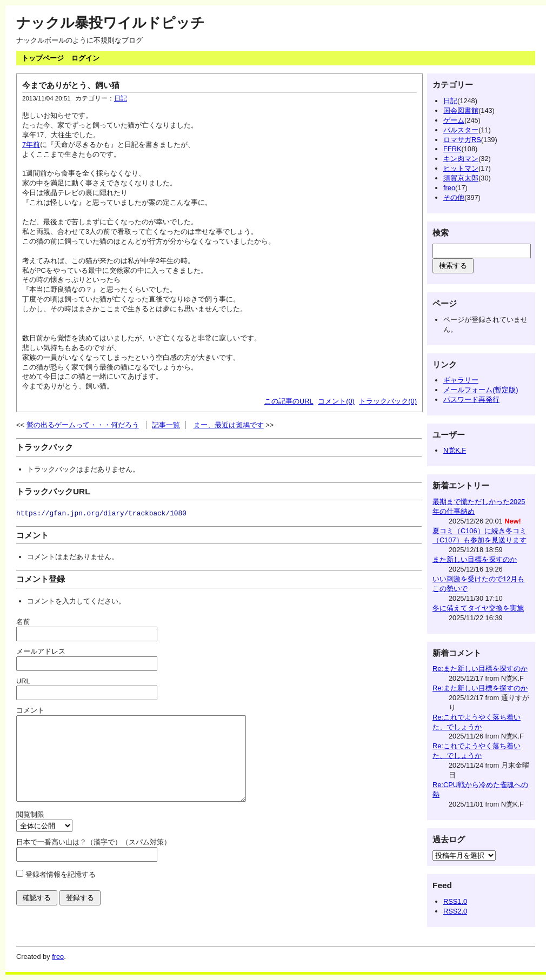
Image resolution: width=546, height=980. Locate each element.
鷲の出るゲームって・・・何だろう (83, 425)
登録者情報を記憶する (61, 891)
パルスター (461, 130)
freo (449, 188)
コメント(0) (336, 401)
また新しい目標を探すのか (475, 559)
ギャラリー (461, 380)
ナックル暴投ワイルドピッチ (111, 23)
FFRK (452, 149)
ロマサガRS (462, 140)
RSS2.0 (455, 911)
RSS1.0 (455, 901)
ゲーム (454, 120)
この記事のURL (289, 401)
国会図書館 (461, 110)
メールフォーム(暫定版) (481, 390)
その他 (454, 197)
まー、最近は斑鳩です (229, 425)
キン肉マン (461, 159)
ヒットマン (461, 168)
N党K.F (455, 450)
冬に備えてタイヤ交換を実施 (478, 608)
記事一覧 (166, 425)
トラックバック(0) (388, 401)
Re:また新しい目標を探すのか (480, 669)
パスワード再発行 (471, 400)
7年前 (31, 145)
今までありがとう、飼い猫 (71, 85)
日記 (121, 98)
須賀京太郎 (461, 178)
